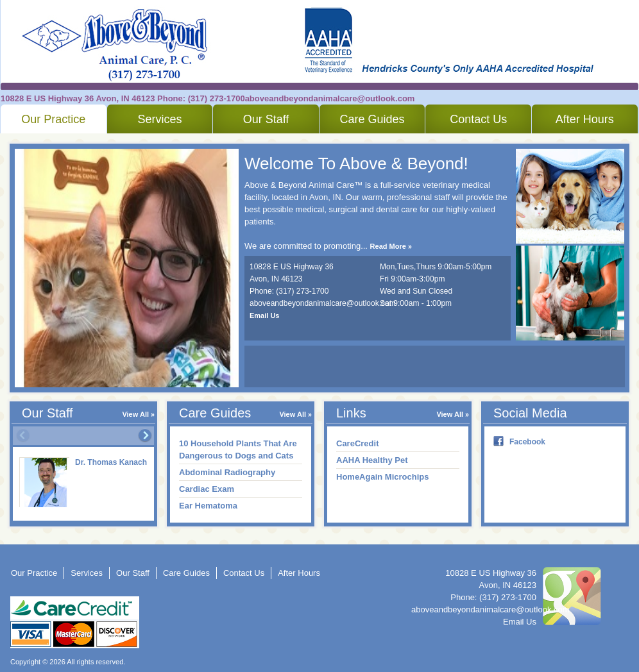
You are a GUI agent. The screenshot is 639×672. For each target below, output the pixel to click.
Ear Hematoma (208, 506)
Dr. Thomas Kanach (111, 462)
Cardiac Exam (207, 489)
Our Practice (53, 119)
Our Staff (266, 119)
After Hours (585, 119)
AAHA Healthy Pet (372, 460)
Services (159, 119)
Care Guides (372, 119)
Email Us (264, 315)
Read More (388, 246)
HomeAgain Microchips (382, 477)
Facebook (527, 442)
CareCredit (357, 443)
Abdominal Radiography (227, 472)
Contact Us (478, 119)
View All (135, 414)
